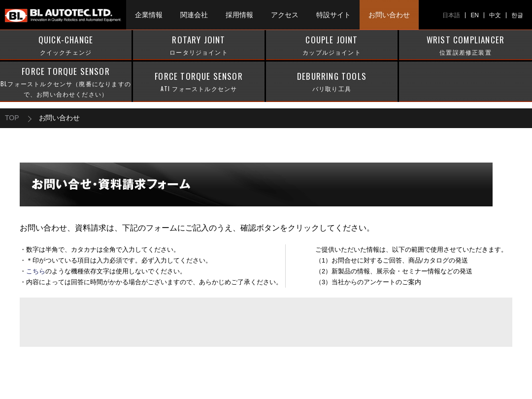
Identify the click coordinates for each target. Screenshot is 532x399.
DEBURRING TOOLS (332, 82)
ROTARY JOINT (199, 45)
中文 (495, 15)
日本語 (451, 15)
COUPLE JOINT (332, 45)
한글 (517, 15)
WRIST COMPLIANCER (465, 45)
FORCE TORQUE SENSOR (66, 82)
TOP (12, 118)
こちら (36, 271)
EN (475, 15)
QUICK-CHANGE (66, 45)
